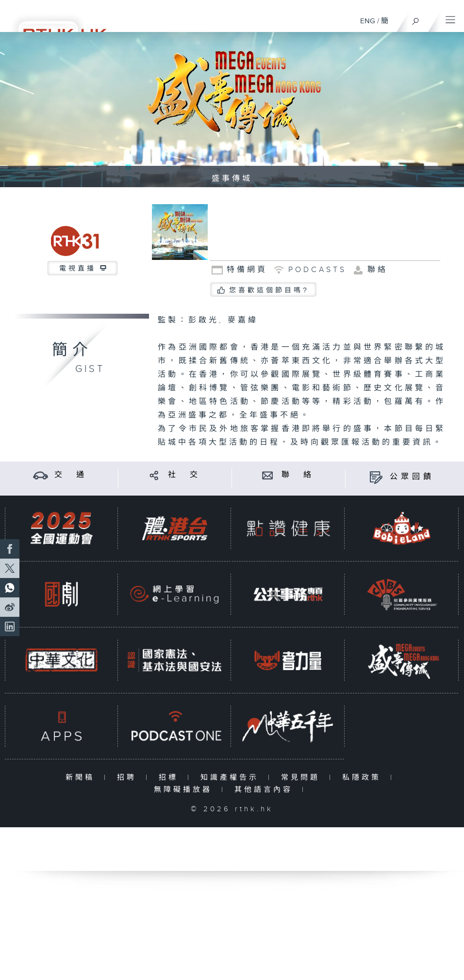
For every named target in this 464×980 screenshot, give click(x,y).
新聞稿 (82, 778)
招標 (171, 778)
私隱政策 (364, 778)
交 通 (71, 475)
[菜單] (450, 17)
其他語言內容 (266, 790)
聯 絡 (298, 475)
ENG (368, 21)
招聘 (129, 778)
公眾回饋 (412, 477)
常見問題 (303, 778)
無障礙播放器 (185, 790)
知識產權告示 (232, 778)
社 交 (184, 475)
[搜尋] (416, 19)
